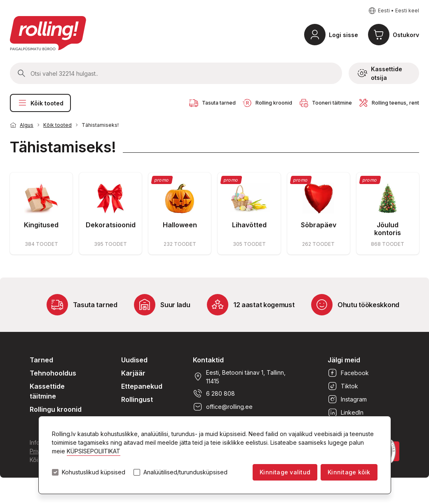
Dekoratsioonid (111, 225)
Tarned (41, 360)
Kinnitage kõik (349, 472)
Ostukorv (406, 35)
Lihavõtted (249, 225)
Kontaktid (208, 360)
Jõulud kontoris (388, 229)
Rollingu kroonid (56, 409)
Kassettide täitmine (47, 391)
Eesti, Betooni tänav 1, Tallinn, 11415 (239, 377)
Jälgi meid (344, 360)
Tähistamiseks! (100, 125)
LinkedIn (346, 413)
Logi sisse (343, 35)
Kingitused (41, 225)
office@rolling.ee (223, 407)
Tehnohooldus (53, 373)
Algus (27, 125)
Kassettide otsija (380, 73)
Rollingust (137, 399)
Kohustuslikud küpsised (94, 472)
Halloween (180, 225)
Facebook (348, 373)
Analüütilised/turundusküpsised (185, 472)
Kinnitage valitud (285, 472)
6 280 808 (214, 394)
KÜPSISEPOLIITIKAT (94, 451)
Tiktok (343, 386)
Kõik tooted (40, 103)
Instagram (347, 399)
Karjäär (133, 373)
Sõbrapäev (319, 225)
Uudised (134, 360)
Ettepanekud (142, 386)
